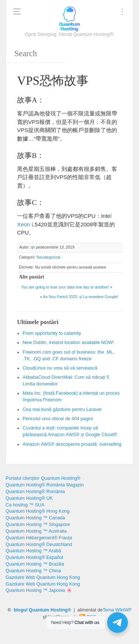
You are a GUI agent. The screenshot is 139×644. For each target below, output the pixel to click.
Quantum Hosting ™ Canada (35, 518)
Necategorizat (48, 257)
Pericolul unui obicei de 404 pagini (58, 419)
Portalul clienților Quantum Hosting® (43, 478)
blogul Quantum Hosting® (42, 610)
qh (33, 247)
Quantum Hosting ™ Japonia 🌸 (39, 590)
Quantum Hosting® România (35, 492)
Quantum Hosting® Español (34, 557)
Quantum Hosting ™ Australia (36, 531)
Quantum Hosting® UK (29, 498)
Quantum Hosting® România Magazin (45, 485)
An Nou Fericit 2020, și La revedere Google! (81, 297)
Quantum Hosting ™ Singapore (38, 525)
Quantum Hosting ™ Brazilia (35, 564)
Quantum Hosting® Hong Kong (38, 511)
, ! (68, 343)
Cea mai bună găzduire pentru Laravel (62, 409)
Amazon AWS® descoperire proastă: (72, 444)
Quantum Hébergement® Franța (39, 538)
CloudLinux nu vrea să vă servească (60, 368)
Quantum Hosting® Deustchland (39, 544)
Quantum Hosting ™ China (33, 571)
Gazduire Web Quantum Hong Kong (43, 577)
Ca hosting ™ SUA (25, 505)
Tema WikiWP (117, 610)
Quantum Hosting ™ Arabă (33, 551)
